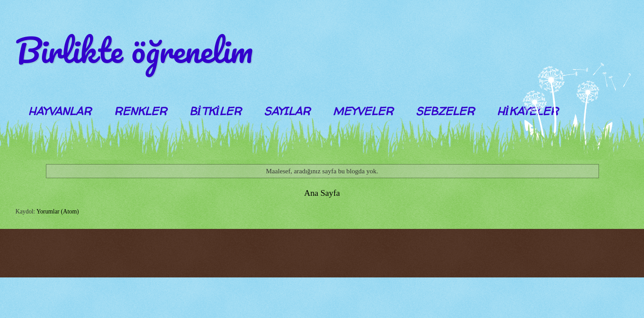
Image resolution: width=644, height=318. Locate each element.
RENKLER (140, 111)
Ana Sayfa (322, 193)
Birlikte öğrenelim (134, 50)
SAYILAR (287, 111)
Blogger (305, 260)
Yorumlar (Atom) (57, 211)
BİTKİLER (215, 111)
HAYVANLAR (60, 111)
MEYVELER (363, 111)
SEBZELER (445, 111)
